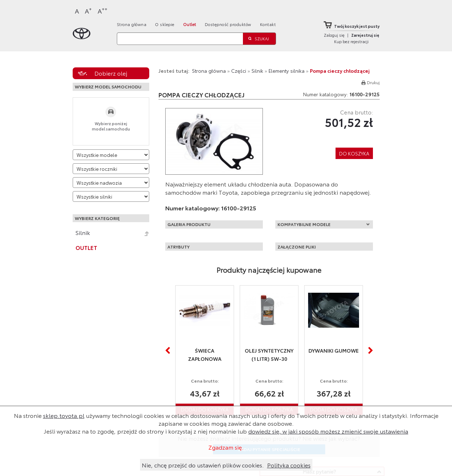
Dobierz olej (111, 73)
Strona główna (132, 24)
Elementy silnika (287, 71)
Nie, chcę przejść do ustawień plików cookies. (203, 465)
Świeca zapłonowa (205, 355)
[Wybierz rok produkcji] (111, 169)
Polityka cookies (289, 465)
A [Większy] (88, 11)
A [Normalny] (77, 11)
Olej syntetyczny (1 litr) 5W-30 (269, 355)
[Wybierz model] (111, 155)
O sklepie (165, 24)
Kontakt (268, 24)
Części (239, 71)
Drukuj (373, 82)
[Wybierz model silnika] (111, 196)
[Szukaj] (180, 39)
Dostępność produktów (228, 24)
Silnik (83, 232)
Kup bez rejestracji (351, 41)
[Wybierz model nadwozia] (111, 183)
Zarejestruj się (365, 35)
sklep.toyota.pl (64, 415)
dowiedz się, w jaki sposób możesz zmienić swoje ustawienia (328, 431)
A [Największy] (103, 11)
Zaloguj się (334, 35)
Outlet (190, 24)
